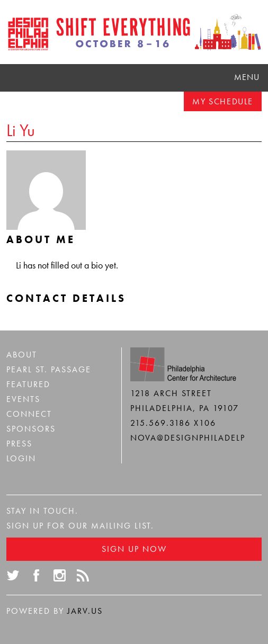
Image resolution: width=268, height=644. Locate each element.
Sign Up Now (134, 549)
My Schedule (223, 101)
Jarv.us (85, 611)
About (22, 355)
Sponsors (31, 429)
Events (23, 399)
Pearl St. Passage (49, 369)
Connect (29, 414)
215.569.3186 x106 (173, 423)
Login (21, 458)
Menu (247, 77)
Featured (28, 384)
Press (19, 444)
